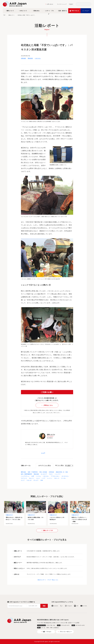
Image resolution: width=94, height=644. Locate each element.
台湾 (33, 476)
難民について (10, 11)
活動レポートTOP (48, 530)
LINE (77, 606)
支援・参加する (63, 11)
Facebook (56, 606)
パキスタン (38, 58)
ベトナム (38, 476)
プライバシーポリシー (66, 632)
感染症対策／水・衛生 (62, 472)
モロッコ (57, 478)
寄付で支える (76, 11)
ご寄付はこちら (48, 405)
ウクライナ (24, 478)
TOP (4, 15)
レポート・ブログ (49, 11)
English (71, 4)
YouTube (85, 606)
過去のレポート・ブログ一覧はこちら (48, 580)
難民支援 (23, 472)
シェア (43, 453)
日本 (42, 480)
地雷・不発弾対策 (33, 472)
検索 (89, 4)
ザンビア (36, 480)
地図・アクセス (47, 632)
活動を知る (36, 11)
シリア (43, 478)
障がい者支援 (43, 472)
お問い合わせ (50, 4)
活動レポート (12, 15)
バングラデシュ (25, 476)
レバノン (50, 478)
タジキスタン (65, 476)
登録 (44, 606)
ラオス (51, 474)
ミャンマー (58, 474)
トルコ (38, 478)
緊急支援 (30, 58)
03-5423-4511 (65, 625)
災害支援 (23, 58)
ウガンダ (29, 480)
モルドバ (32, 478)
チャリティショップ (62, 4)
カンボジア (44, 474)
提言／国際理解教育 (26, 474)
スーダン (64, 478)
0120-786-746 (51, 625)
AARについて (23, 11)
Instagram (70, 606)
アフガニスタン (55, 476)
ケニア (23, 480)
